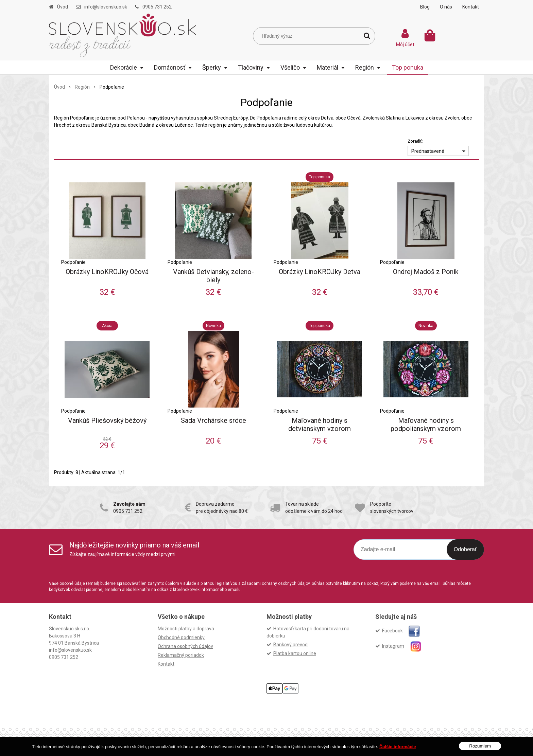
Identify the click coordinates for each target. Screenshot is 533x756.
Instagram (405, 646)
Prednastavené (428, 151)
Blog (425, 7)
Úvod (63, 7)
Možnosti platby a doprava (186, 629)
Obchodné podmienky (181, 637)
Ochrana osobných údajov (185, 646)
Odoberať (465, 549)
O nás (446, 7)
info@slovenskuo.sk (106, 7)
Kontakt (471, 7)
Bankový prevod (290, 645)
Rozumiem (480, 746)
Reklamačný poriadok (181, 655)
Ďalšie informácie (398, 747)
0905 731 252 (157, 7)
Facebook (401, 631)
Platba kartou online (295, 653)
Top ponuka (408, 67)
